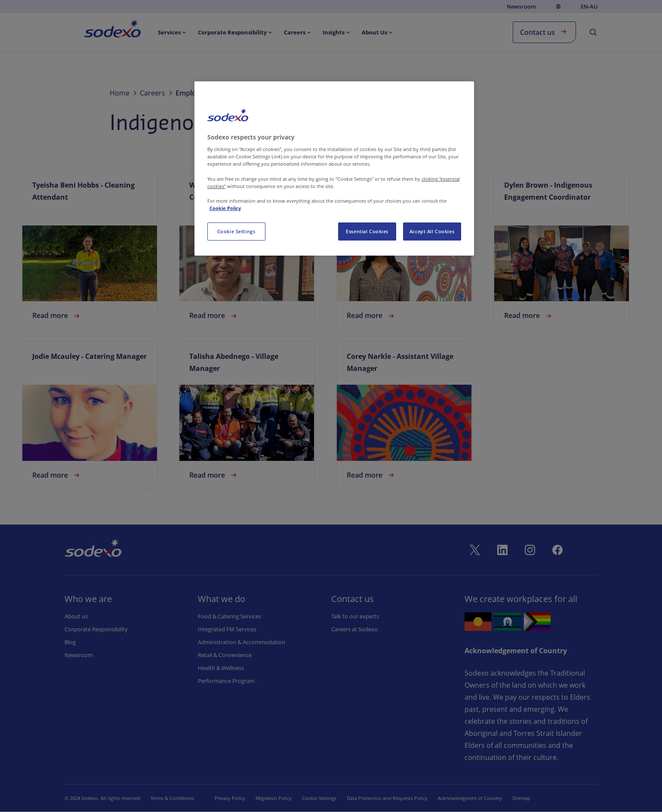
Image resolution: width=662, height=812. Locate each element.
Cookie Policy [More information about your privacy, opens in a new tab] (225, 208)
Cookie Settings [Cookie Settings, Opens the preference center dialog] (236, 231)
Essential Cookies (367, 231)
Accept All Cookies (432, 231)
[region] (334, 168)
